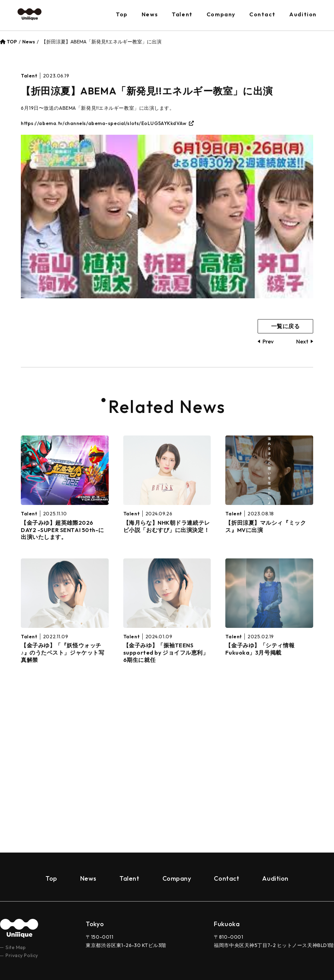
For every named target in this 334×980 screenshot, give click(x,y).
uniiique (19, 913)
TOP (9, 42)
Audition (303, 14)
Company (221, 14)
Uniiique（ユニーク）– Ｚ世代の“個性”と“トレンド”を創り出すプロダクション (30, 14)
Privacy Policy (22, 940)
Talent (182, 14)
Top (122, 14)
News (150, 14)
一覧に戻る (286, 326)
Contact (262, 14)
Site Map (16, 932)
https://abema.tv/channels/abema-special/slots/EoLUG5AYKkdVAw (104, 123)
